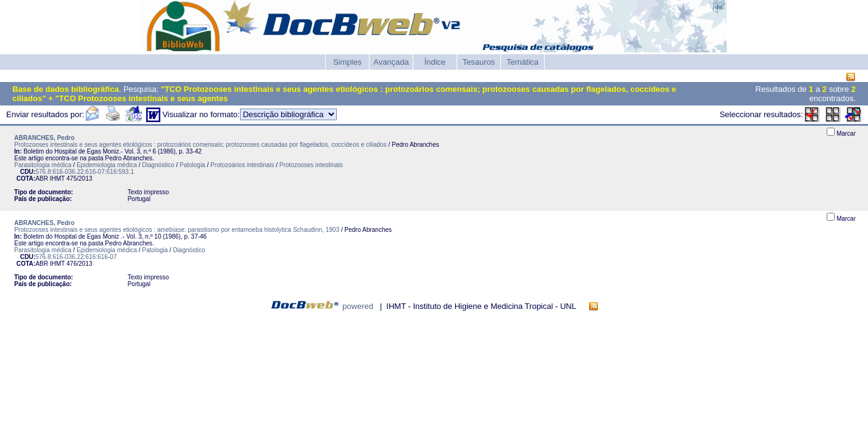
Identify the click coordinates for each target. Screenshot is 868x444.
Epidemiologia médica (107, 165)
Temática (523, 62)
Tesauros (479, 62)
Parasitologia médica (43, 165)
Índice (435, 62)
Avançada (391, 62)
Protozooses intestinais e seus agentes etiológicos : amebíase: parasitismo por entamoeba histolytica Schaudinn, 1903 (177, 230)
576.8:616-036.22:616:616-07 (76, 257)
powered (358, 306)
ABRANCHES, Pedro (44, 138)
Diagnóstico (158, 165)
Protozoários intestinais (242, 165)
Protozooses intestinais (311, 165)
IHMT (57, 179)
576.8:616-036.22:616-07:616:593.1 (85, 172)
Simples (347, 62)
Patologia (192, 165)
